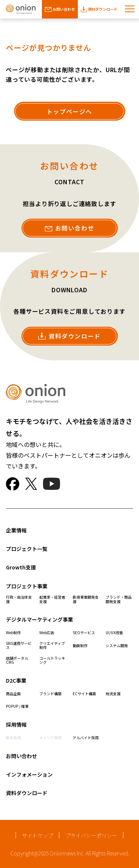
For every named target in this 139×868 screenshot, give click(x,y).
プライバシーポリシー (91, 835)
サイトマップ (37, 835)
